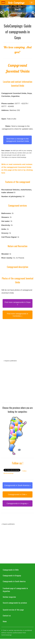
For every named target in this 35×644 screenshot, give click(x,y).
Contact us (7, 615)
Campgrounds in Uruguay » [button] (17, 503)
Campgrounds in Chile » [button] (18, 494)
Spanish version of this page (13, 610)
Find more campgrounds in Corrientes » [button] (18, 315)
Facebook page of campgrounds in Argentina (15, 590)
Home (5, 621)
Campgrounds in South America (14, 581)
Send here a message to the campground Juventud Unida (17, 140)
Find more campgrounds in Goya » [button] (17, 303)
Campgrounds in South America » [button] (17, 485)
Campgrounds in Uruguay (12, 575)
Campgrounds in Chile (11, 570)
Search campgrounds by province (15, 603)
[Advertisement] (17, 342)
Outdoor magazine (9, 597)
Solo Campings (16, 3)
